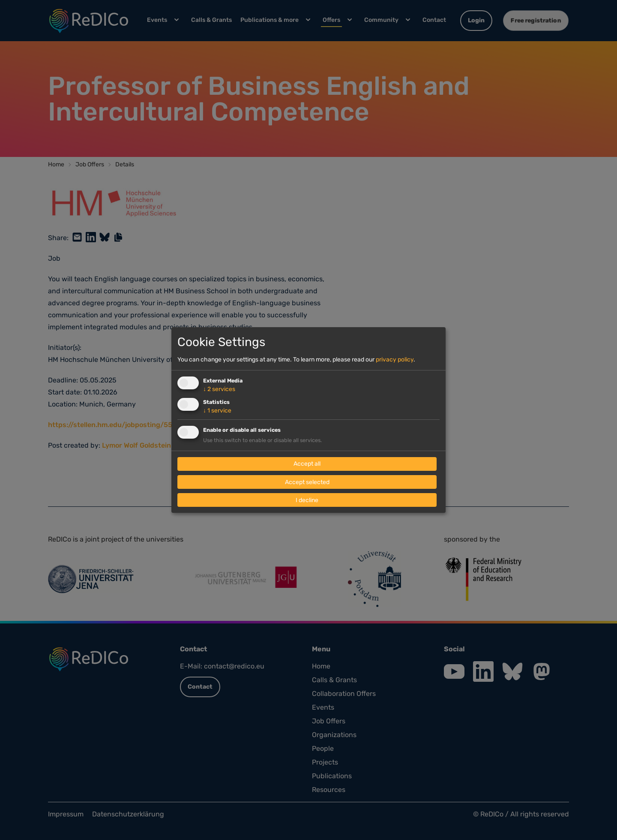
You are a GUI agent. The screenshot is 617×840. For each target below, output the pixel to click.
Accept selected (307, 482)
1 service (217, 411)
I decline (307, 500)
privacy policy (395, 360)
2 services (219, 389)
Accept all (307, 464)
